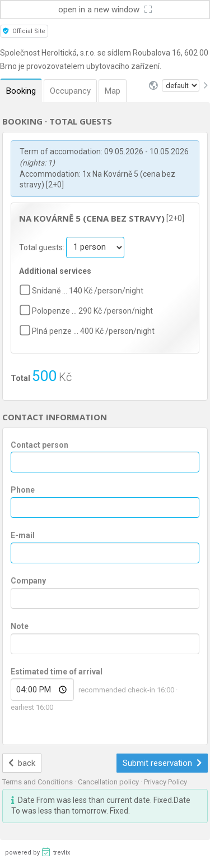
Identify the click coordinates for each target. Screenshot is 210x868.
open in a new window (105, 10)
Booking (21, 91)
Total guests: (43, 247)
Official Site (24, 31)
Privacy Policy (165, 782)
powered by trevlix (38, 852)
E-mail (23, 535)
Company (28, 581)
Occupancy (70, 91)
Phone (23, 490)
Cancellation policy (109, 782)
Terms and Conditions (38, 782)
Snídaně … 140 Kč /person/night (88, 291)
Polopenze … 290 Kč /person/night (92, 311)
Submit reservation (162, 763)
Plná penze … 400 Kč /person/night (93, 331)
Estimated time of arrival (57, 672)
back (22, 763)
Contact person (39, 445)
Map (113, 91)
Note (20, 626)
